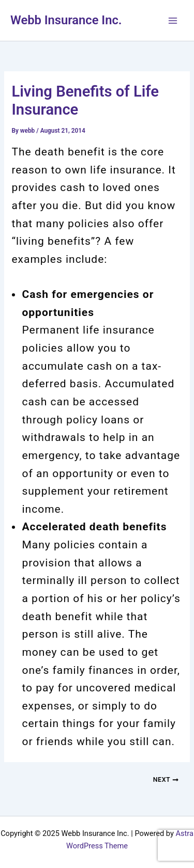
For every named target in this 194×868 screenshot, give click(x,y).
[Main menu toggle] (173, 21)
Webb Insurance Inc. (66, 20)
